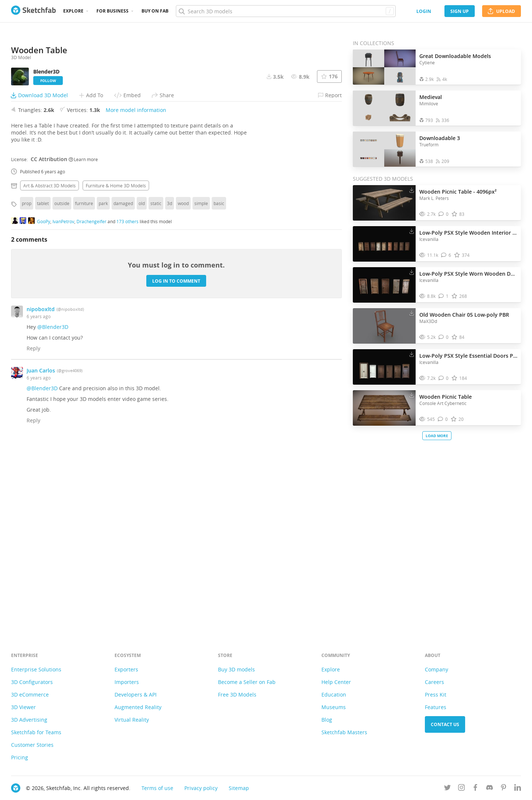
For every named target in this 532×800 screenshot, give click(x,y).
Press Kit (436, 695)
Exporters (126, 669)
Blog (327, 720)
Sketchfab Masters (344, 732)
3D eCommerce (30, 695)
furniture (84, 388)
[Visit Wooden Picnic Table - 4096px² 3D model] (384, 203)
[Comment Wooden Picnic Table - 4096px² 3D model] (444, 214)
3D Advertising (29, 720)
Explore (73, 11)
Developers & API (136, 695)
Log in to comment (176, 466)
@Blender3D (53, 512)
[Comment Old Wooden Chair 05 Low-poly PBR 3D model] (444, 337)
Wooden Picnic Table (446, 397)
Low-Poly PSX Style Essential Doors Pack (468, 356)
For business (112, 11)
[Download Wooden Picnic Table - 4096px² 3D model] (412, 190)
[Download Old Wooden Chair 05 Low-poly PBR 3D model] (412, 313)
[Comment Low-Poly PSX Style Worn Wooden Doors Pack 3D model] (444, 296)
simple (201, 388)
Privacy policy (201, 788)
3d (170, 388)
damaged (123, 388)
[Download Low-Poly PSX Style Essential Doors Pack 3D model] (412, 354)
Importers (127, 682)
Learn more (83, 344)
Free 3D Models (237, 695)
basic (219, 388)
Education (334, 695)
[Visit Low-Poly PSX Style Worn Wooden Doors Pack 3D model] (384, 285)
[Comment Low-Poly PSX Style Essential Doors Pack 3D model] (444, 378)
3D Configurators (32, 682)
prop (27, 388)
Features (436, 707)
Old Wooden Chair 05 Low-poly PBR (464, 315)
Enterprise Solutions (36, 669)
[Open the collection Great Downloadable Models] (384, 67)
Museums (334, 707)
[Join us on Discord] (490, 789)
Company (436, 669)
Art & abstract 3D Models (50, 371)
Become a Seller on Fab (247, 682)
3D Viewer (23, 707)
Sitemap (239, 788)
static (156, 388)
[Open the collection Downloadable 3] (384, 149)
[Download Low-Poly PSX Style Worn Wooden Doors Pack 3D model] (412, 272)
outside (62, 388)
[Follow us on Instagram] (461, 789)
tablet (43, 388)
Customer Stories (32, 745)
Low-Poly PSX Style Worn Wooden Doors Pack (468, 274)
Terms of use (157, 788)
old (142, 388)
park (103, 388)
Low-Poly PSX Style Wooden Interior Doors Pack (468, 233)
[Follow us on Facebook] (475, 789)
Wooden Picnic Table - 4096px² (458, 192)
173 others (127, 406)
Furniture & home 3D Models (116, 371)
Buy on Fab (155, 11)
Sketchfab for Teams (36, 732)
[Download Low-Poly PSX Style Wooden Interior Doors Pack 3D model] (412, 231)
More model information (136, 295)
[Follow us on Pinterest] (504, 789)
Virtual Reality (132, 720)
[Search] (286, 11)
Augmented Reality (138, 707)
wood (183, 388)
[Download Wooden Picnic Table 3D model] (412, 395)
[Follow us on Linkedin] (518, 789)
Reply (33, 533)
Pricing (20, 757)
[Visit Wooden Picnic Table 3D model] (384, 408)
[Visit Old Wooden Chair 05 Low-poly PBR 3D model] (384, 326)
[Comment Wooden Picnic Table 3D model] (443, 419)
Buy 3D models (236, 669)
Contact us (445, 724)
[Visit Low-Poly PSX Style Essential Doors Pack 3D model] (384, 367)
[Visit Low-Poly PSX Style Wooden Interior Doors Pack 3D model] (384, 244)
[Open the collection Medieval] (384, 108)
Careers (434, 682)
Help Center (336, 682)
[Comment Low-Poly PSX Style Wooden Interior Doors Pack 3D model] (446, 255)
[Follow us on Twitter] (447, 789)
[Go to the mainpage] (33, 11)
